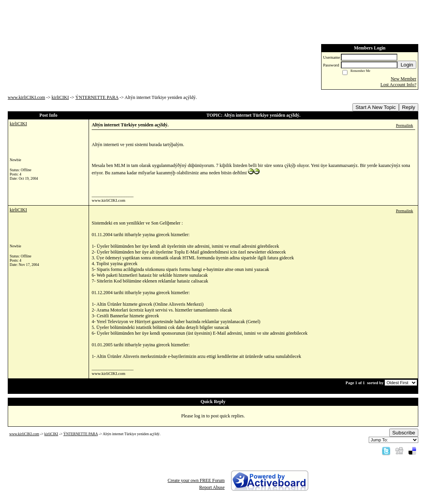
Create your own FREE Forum (196, 480)
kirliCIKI (60, 97)
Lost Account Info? (398, 85)
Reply (409, 107)
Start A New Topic (376, 107)
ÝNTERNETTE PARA (97, 97)
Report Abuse (212, 487)
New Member (404, 79)
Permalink (404, 125)
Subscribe (404, 433)
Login (407, 65)
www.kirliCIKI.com (27, 97)
